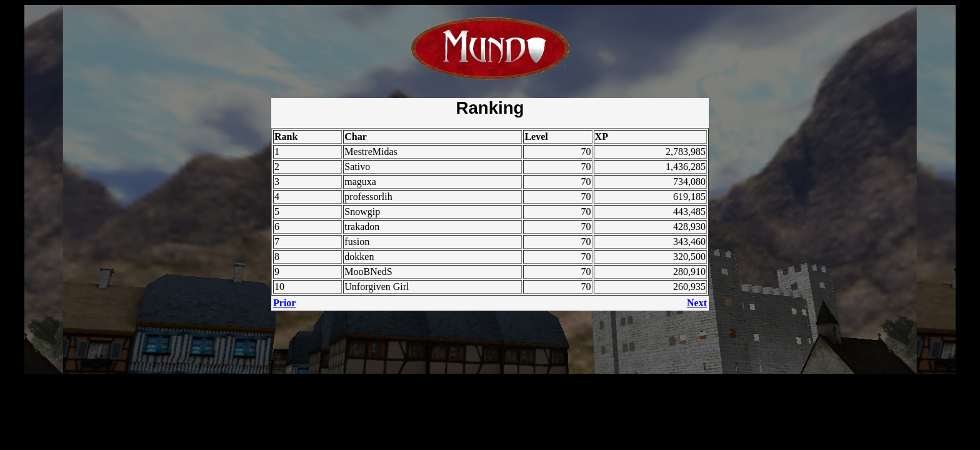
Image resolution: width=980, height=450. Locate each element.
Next (697, 303)
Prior (284, 303)
